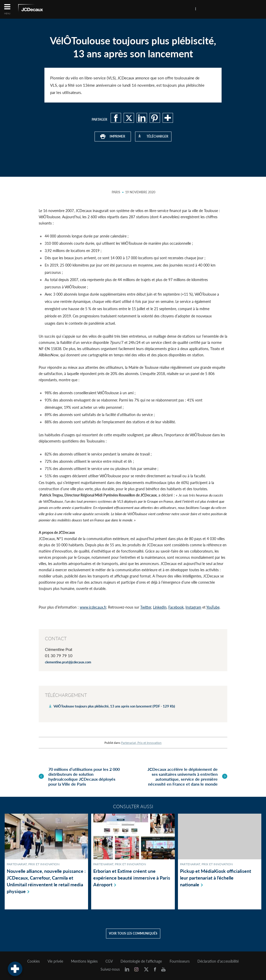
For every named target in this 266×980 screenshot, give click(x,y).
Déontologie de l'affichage (141, 961)
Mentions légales (84, 961)
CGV (109, 961)
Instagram (193, 607)
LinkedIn (160, 607)
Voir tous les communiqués (133, 933)
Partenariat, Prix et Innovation (141, 743)
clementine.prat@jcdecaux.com (68, 662)
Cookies (34, 961)
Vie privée (55, 961)
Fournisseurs (180, 961)
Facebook (176, 607)
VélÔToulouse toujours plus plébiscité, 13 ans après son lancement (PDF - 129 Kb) (114, 706)
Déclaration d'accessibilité (218, 961)
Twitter (146, 607)
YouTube (213, 607)
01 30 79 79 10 (59, 656)
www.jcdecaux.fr (93, 607)
